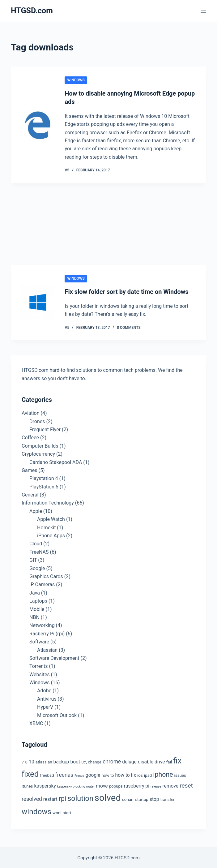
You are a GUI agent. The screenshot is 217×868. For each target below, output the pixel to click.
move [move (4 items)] (102, 785)
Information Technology (48, 502)
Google (37, 567)
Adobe (44, 690)
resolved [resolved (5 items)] (32, 798)
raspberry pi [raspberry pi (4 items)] (137, 785)
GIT (33, 559)
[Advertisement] (108, 224)
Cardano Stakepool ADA (56, 461)
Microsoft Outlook (57, 714)
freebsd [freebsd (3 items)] (47, 775)
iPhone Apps (51, 535)
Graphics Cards (46, 576)
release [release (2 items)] (156, 786)
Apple (36, 510)
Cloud (36, 543)
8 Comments (129, 327)
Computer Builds (40, 445)
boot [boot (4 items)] (75, 761)
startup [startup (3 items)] (142, 799)
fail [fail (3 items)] (169, 761)
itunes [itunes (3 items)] (27, 785)
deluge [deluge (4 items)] (129, 761)
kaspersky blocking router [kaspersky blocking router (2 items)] (76, 786)
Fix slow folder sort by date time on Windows (127, 291)
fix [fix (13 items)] (177, 760)
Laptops (38, 600)
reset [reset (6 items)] (186, 785)
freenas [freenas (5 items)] (64, 774)
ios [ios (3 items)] (140, 775)
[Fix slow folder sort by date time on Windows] (38, 302)
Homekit (46, 527)
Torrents (38, 666)
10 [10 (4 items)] (32, 761)
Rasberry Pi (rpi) (47, 633)
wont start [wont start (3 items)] (62, 812)
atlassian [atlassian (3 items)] (44, 761)
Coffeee (30, 437)
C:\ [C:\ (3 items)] (84, 761)
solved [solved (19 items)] (108, 797)
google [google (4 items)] (93, 774)
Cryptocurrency (38, 453)
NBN (34, 616)
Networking (42, 625)
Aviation (30, 413)
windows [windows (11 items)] (36, 811)
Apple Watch (51, 519)
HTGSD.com (32, 11)
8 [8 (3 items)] (27, 761)
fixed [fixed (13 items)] (30, 773)
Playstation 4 (44, 478)
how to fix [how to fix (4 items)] (126, 774)
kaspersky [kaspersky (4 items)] (45, 785)
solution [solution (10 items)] (80, 798)
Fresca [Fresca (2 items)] (79, 775)
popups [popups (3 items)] (116, 785)
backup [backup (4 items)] (61, 761)
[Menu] (203, 11)
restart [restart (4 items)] (50, 799)
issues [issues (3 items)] (180, 775)
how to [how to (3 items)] (108, 775)
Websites (40, 674)
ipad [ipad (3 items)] (148, 775)
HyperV (45, 706)
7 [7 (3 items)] (23, 761)
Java (35, 592)
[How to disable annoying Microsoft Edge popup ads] (38, 124)
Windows (76, 80)
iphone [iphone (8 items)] (163, 774)
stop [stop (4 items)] (154, 799)
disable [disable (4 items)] (146, 761)
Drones (37, 421)
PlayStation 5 (44, 486)
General (30, 494)
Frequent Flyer (45, 429)
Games (29, 469)
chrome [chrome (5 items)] (112, 761)
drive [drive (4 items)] (160, 761)
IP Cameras (42, 584)
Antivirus (47, 698)
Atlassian (47, 649)
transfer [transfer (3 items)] (168, 799)
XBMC (36, 722)
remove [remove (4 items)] (170, 785)
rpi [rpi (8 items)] (62, 798)
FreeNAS (39, 551)
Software (39, 641)
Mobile (37, 608)
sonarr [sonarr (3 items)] (128, 799)
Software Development (54, 657)
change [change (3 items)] (95, 761)
